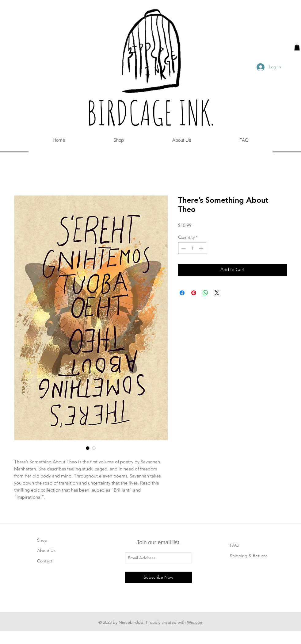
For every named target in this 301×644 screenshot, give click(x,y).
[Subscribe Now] (158, 577)
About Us (46, 550)
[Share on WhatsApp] (205, 293)
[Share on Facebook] (182, 293)
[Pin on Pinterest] (194, 293)
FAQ (234, 545)
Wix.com (195, 622)
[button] (297, 47)
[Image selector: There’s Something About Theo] (88, 448)
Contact (45, 561)
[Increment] (202, 248)
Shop (42, 540)
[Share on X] (217, 293)
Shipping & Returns (249, 556)
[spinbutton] (192, 248)
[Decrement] (183, 248)
